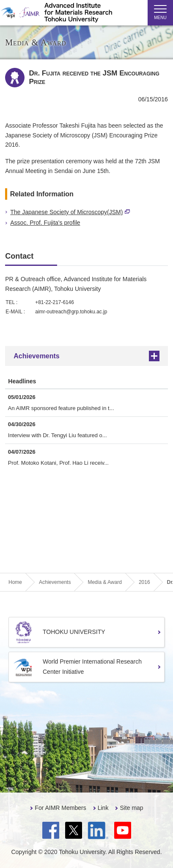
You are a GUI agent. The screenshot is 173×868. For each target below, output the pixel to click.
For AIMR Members (60, 808)
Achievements (37, 356)
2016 (144, 582)
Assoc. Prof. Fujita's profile (45, 223)
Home (15, 582)
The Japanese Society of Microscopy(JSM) (70, 212)
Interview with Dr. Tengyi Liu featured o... (58, 435)
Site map (131, 808)
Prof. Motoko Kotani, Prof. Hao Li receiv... (58, 463)
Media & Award (105, 582)
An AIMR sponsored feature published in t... (61, 408)
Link (103, 808)
